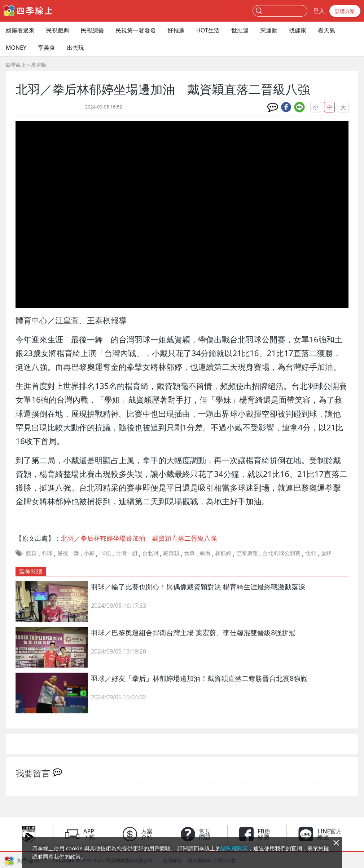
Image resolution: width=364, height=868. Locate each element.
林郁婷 (223, 553)
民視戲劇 (58, 30)
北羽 (311, 553)
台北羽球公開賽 (282, 553)
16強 (105, 553)
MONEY (16, 48)
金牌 (326, 553)
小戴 (89, 553)
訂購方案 (345, 11)
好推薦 (176, 30)
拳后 (205, 553)
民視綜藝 (92, 30)
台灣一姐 (127, 553)
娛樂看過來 (20, 30)
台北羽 (150, 553)
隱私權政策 (234, 848)
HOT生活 (208, 30)
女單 (189, 553)
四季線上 (16, 65)
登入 (319, 11)
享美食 (47, 48)
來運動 (269, 30)
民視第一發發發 (136, 30)
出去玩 (75, 48)
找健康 (298, 30)
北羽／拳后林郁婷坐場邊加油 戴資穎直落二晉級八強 (139, 538)
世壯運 (240, 30)
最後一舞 (68, 553)
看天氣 (326, 30)
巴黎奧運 (247, 553)
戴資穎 (171, 553)
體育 (31, 553)
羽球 (47, 553)
